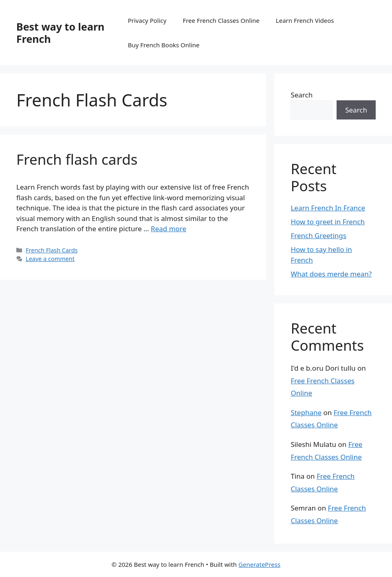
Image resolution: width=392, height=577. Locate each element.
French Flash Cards (52, 250)
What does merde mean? (331, 274)
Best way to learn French (60, 33)
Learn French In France (328, 208)
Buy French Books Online (164, 45)
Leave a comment (50, 259)
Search (302, 95)
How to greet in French (328, 222)
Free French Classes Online (221, 20)
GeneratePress (259, 564)
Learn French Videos (305, 20)
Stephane (306, 412)
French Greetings (318, 235)
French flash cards (77, 159)
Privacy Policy (147, 20)
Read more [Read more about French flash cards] (168, 229)
